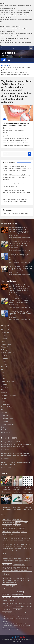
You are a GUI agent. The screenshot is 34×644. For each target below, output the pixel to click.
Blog (4, 119)
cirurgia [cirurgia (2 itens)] (24, 531)
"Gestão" (4, 370)
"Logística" (5, 378)
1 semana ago (14, 248)
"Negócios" (5, 390)
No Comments (9, 133)
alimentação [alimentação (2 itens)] (6, 519)
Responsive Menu (31, 48)
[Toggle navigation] (9, 60)
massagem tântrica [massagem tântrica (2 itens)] (18, 595)
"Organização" (6, 398)
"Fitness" (4, 367)
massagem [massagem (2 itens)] (6, 595)
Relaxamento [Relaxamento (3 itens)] (7, 610)
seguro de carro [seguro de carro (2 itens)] (21, 616)
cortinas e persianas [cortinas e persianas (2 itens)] (8, 556)
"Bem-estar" (5, 330)
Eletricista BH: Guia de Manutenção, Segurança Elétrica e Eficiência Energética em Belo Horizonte (17, 177)
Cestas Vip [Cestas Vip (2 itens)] (16, 531)
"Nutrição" (4, 393)
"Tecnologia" (5, 416)
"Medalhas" (5, 384)
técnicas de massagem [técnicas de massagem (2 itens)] (22, 619)
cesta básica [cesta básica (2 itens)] (6, 531)
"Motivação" (5, 387)
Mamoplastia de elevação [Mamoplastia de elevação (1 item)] (8, 592)
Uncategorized (6, 433)
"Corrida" (4, 336)
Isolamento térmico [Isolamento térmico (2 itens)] (8, 589)
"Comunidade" (6, 333)
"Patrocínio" (5, 401)
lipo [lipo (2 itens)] (18, 589)
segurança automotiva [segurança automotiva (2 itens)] (21, 613)
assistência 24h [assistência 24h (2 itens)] (17, 519)
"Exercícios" (5, 358)
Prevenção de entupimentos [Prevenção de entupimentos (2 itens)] (21, 598)
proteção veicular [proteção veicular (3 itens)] (8, 601)
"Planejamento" (6, 404)
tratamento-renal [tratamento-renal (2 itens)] (8, 619)
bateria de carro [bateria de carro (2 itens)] (22, 523)
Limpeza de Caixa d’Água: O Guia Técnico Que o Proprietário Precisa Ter (20, 256)
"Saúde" (4, 410)
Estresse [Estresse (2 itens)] (22, 586)
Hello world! (24, 214)
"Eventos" (4, 356)
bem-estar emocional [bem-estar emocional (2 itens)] (9, 528)
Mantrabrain (18, 641)
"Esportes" (4, 347)
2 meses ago (13, 272)
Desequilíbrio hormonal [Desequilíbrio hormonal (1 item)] (19, 565)
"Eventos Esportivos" (8, 353)
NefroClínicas (5, 430)
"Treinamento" (6, 421)
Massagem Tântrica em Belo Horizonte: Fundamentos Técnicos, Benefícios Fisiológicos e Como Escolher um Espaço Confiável (17, 168)
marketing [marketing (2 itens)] (20, 592)
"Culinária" (4, 338)
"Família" (4, 361)
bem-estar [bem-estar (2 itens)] (17, 526)
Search (29, 154)
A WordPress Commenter (10, 214)
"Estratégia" (5, 350)
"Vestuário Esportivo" (8, 424)
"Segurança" (5, 413)
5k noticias (8, 53)
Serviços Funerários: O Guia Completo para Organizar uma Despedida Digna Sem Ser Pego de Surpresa (17, 193)
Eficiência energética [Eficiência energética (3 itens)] (9, 586)
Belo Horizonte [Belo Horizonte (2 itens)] (7, 526)
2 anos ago (7, 128)
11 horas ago (13, 235)
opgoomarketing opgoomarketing (13, 130)
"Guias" (3, 376)
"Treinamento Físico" (7, 418)
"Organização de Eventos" (9, 396)
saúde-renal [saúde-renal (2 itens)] (17, 610)
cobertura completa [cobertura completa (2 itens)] (8, 534)
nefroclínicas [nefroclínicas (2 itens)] (6, 598)
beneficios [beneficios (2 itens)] (21, 528)
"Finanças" (4, 364)
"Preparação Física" (7, 407)
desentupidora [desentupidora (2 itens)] (7, 565)
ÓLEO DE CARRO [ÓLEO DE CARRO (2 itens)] (13, 630)
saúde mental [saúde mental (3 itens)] (7, 613)
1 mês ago (12, 260)
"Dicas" (3, 341)
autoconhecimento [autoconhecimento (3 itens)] (9, 522)
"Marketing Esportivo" (8, 381)
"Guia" (3, 373)
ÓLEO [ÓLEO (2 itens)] (4, 630)
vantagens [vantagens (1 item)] (5, 621)
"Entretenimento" (6, 344)
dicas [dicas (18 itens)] (6, 574)
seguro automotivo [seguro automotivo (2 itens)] (8, 616)
